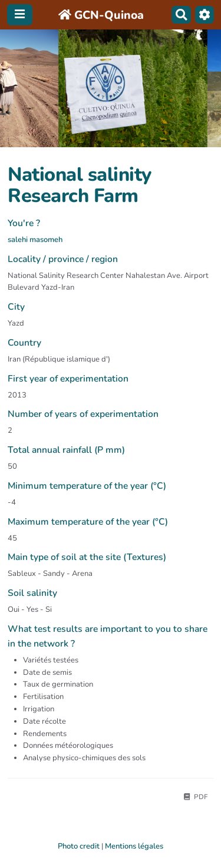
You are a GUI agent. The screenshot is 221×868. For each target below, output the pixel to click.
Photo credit (79, 846)
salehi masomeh (35, 240)
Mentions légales (134, 846)
